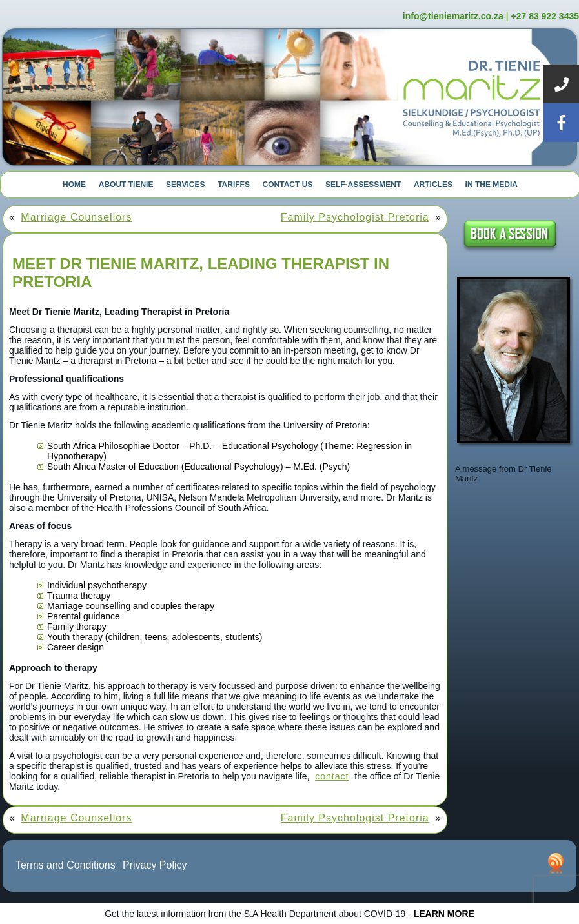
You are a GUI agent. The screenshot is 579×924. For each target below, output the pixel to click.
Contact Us (288, 185)
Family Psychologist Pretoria (355, 217)
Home (74, 185)
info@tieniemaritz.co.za (453, 16)
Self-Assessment (363, 185)
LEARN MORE (444, 914)
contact (332, 776)
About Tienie (126, 185)
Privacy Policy (155, 865)
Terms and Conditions (66, 865)
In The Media (492, 185)
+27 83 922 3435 (545, 16)
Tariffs (234, 185)
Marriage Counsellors (76, 217)
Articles (433, 185)
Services (185, 185)
